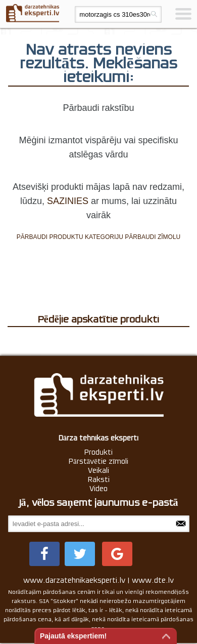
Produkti (98, 452)
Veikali (98, 470)
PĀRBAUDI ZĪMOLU (153, 237)
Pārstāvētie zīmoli (98, 461)
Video (98, 489)
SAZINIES (68, 201)
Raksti (99, 479)
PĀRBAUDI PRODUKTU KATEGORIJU (70, 237)
